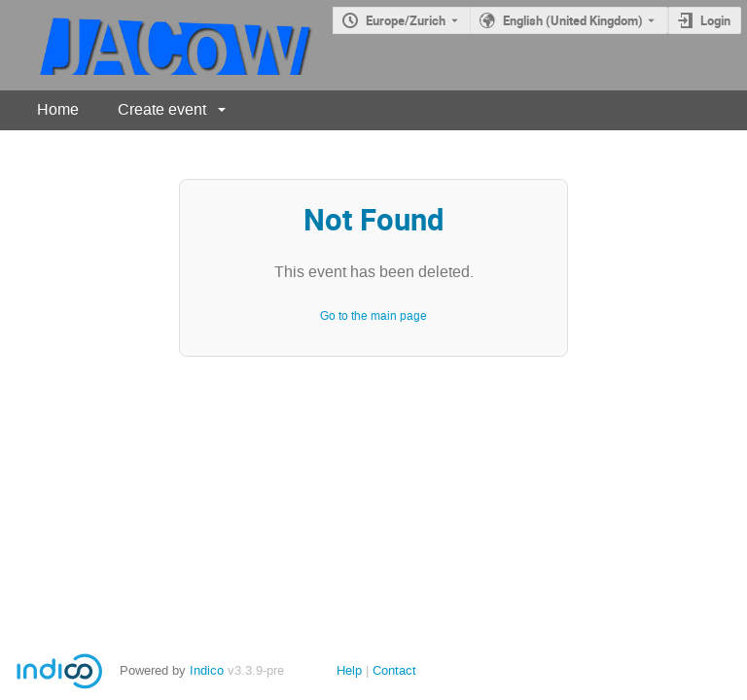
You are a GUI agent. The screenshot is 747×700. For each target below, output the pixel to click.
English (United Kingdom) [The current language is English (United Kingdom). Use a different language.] (573, 20)
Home (58, 109)
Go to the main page (373, 316)
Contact (394, 670)
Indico (207, 670)
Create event (162, 109)
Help (349, 670)
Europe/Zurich (406, 20)
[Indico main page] (158, 45)
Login (715, 20)
